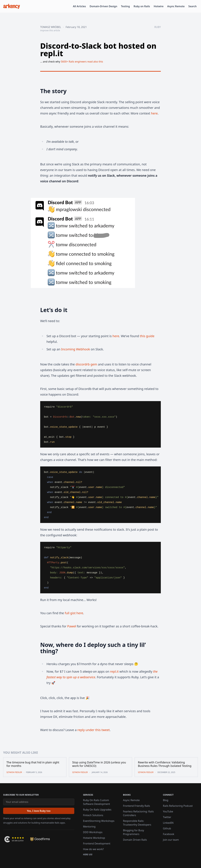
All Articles (79, 6)
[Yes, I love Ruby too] (39, 811)
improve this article (50, 30)
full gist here (74, 613)
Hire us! (88, 854)
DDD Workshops (93, 832)
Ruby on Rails (142, 6)
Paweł (72, 626)
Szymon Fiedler (14, 772)
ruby (158, 27)
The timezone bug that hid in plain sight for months (33, 764)
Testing (125, 6)
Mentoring (89, 827)
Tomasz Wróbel (51, 27)
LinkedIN (168, 823)
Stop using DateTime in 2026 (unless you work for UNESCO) (99, 764)
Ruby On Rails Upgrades (97, 810)
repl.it (114, 671)
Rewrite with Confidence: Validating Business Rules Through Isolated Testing (165, 764)
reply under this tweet (94, 730)
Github (167, 828)
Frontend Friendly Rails (136, 806)
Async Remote (176, 6)
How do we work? (93, 849)
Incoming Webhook (76, 349)
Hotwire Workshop (94, 838)
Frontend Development (97, 844)
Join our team (171, 840)
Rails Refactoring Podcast (178, 806)
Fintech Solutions (93, 815)
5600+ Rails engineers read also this (82, 62)
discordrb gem (86, 364)
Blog (166, 800)
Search (193, 6)
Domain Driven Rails (135, 840)
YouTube (168, 811)
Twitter (167, 817)
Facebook (169, 834)
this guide (147, 336)
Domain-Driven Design (103, 6)
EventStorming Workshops (99, 821)
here (154, 113)
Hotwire (159, 6)
